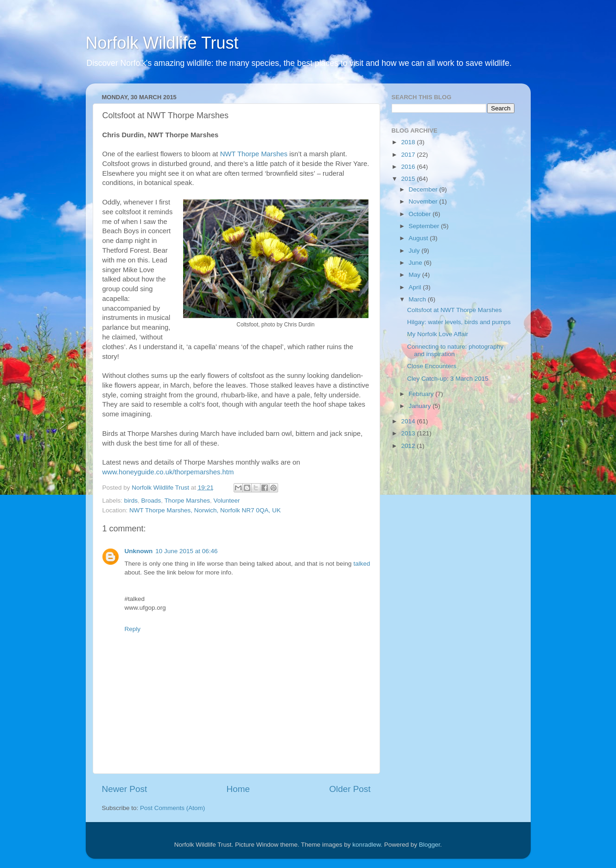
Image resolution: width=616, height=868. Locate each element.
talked (362, 564)
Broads (151, 501)
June (416, 263)
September (425, 226)
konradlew (366, 845)
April (416, 287)
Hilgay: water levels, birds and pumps (459, 322)
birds (131, 501)
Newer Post (125, 789)
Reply (133, 629)
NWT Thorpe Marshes (254, 154)
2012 (409, 446)
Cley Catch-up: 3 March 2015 (448, 379)
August (419, 238)
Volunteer (226, 501)
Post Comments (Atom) (172, 808)
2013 (409, 433)
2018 (409, 142)
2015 (409, 179)
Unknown (139, 551)
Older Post (350, 789)
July (415, 251)
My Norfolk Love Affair (438, 334)
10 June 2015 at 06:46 (186, 551)
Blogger (430, 845)
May (416, 275)
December (424, 189)
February (422, 394)
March (418, 299)
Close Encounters (432, 366)
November (424, 201)
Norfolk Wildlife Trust (162, 43)
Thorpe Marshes (187, 501)
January (421, 406)
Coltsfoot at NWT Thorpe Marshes (454, 310)
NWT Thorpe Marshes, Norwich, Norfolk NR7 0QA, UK (205, 510)
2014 (409, 421)
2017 (409, 155)
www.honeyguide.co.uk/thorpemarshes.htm (168, 472)
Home (238, 789)
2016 (409, 167)
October (421, 214)
